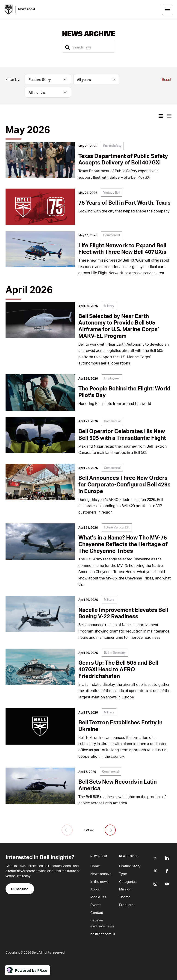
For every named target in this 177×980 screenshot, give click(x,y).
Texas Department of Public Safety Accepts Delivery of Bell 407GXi (123, 159)
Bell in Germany (115, 652)
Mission (125, 889)
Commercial (112, 235)
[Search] (68, 47)
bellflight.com (101, 934)
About (95, 889)
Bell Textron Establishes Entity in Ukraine (120, 726)
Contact (97, 912)
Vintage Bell (112, 192)
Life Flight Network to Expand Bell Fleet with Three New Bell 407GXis (122, 249)
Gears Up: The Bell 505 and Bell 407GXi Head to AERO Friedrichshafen (118, 669)
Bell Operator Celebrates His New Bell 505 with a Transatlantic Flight (122, 434)
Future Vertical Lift (117, 527)
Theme (125, 897)
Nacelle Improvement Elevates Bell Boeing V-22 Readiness (123, 613)
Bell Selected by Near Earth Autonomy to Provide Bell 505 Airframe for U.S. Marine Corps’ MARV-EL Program (119, 326)
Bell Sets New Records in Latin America (118, 785)
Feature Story (130, 866)
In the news (99, 881)
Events (96, 905)
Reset (167, 79)
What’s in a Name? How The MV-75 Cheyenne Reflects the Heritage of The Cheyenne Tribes (123, 544)
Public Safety (112, 146)
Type (123, 874)
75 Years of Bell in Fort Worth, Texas (124, 202)
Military (109, 306)
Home (95, 866)
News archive (101, 874)
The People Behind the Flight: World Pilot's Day (124, 392)
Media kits (98, 897)
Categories (128, 881)
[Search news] (88, 47)
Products (126, 905)
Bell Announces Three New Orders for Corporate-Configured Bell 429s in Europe (124, 484)
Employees (112, 378)
